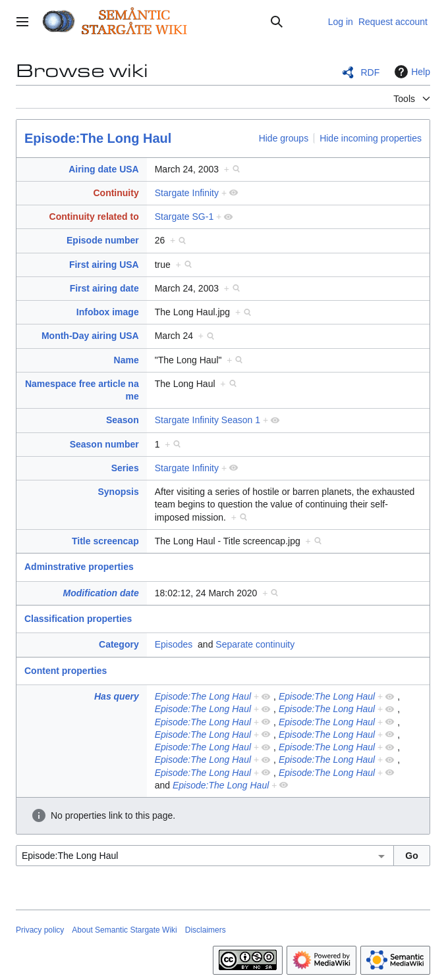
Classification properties (78, 619)
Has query (117, 696)
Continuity (116, 193)
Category (119, 644)
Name (126, 360)
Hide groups (284, 138)
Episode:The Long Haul (98, 138)
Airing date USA (104, 169)
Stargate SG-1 (184, 217)
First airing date (104, 288)
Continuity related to (94, 217)
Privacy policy (40, 930)
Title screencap (105, 541)
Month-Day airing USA (90, 336)
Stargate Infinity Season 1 (208, 420)
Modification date (101, 593)
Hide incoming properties (371, 138)
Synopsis (118, 492)
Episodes (174, 644)
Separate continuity (255, 644)
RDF (370, 72)
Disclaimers (206, 930)
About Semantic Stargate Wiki (124, 930)
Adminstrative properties (79, 567)
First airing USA (104, 265)
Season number (104, 444)
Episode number (103, 240)
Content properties (66, 671)
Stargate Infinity (187, 193)
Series (125, 468)
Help (411, 72)
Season (123, 420)
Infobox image (108, 312)
